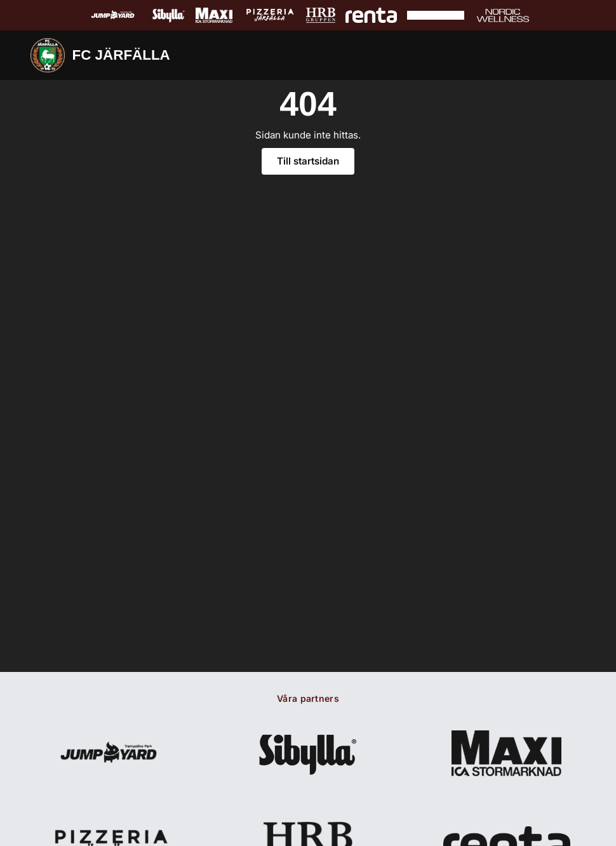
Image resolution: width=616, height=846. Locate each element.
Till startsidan (308, 162)
